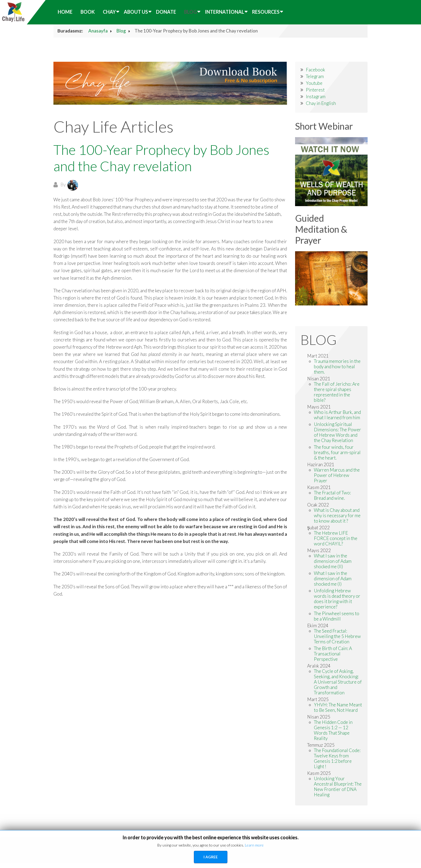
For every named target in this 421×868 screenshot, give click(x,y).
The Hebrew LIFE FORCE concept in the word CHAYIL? (336, 538)
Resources (266, 12)
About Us (136, 12)
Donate (166, 12)
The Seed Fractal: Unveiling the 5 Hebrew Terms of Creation (337, 636)
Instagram (316, 96)
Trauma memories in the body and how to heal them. (337, 366)
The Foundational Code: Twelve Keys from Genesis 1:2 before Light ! (337, 758)
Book (88, 12)
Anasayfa (98, 31)
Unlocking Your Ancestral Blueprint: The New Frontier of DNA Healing (338, 787)
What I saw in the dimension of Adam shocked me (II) (333, 561)
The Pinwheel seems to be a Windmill (337, 616)
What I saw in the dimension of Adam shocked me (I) (333, 579)
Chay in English (321, 103)
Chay (109, 12)
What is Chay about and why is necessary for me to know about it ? (337, 515)
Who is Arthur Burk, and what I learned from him (337, 415)
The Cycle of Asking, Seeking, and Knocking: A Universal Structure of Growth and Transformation (338, 682)
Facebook (315, 70)
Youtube (314, 83)
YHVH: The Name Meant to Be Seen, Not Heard (338, 707)
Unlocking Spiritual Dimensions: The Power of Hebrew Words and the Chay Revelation (337, 432)
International (224, 12)
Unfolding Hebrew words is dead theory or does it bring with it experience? (337, 599)
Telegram (315, 76)
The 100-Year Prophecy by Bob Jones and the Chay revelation (161, 158)
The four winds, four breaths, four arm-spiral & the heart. (337, 452)
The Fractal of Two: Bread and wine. (332, 495)
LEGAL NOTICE (207, 847)
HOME (65, 12)
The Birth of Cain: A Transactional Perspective (333, 654)
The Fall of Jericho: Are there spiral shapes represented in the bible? (337, 392)
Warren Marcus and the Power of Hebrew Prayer (337, 475)
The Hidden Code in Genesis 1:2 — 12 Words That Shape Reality (333, 730)
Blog (190, 12)
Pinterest (315, 90)
